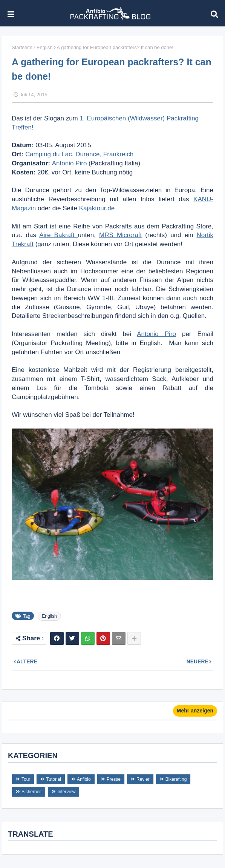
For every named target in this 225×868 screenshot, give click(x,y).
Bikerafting (176, 779)
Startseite (22, 47)
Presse (114, 779)
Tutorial (54, 779)
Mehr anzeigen (195, 711)
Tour (26, 779)
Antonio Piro (70, 163)
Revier (143, 779)
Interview (66, 792)
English (45, 47)
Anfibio (84, 779)
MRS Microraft (120, 235)
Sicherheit (31, 792)
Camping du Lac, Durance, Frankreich (79, 154)
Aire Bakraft (58, 235)
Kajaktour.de (97, 208)
